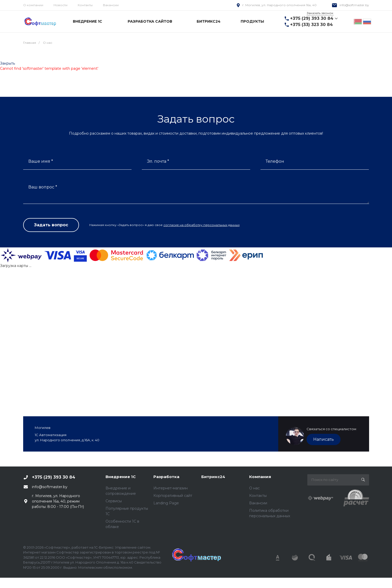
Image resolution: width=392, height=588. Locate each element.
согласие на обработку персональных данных (202, 225)
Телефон (275, 161)
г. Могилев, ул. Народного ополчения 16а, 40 (279, 5)
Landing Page (166, 503)
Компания (260, 477)
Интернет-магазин (171, 488)
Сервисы (114, 501)
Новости (60, 5)
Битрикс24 (213, 477)
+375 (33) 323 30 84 (311, 25)
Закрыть (7, 63)
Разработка (166, 477)
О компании (33, 5)
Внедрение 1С (121, 477)
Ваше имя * (41, 161)
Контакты (85, 5)
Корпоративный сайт (173, 496)
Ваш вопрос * (43, 187)
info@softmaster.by (354, 5)
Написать (324, 439)
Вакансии (111, 5)
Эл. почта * (158, 161)
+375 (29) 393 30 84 (312, 18)
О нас (254, 488)
